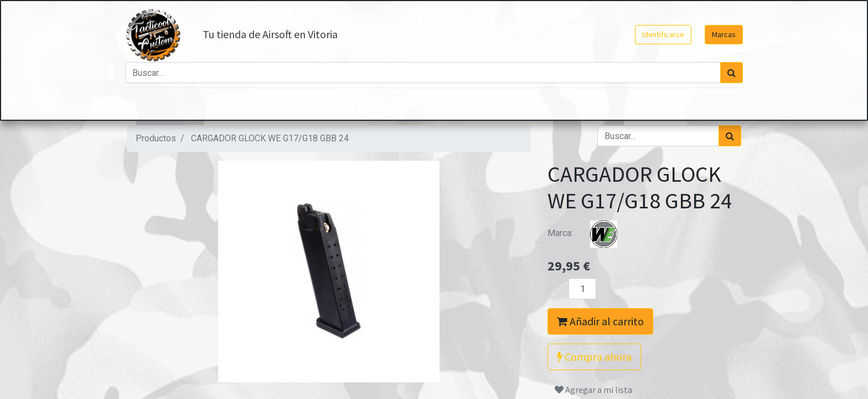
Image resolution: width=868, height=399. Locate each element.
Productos (156, 138)
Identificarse (662, 34)
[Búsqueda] (730, 73)
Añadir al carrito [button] (600, 321)
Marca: (589, 233)
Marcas (722, 34)
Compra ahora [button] (594, 357)
